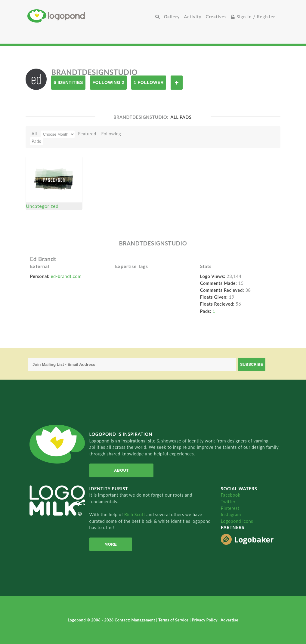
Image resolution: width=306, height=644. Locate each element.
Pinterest (230, 508)
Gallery (172, 17)
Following (111, 134)
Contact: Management (135, 620)
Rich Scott (135, 515)
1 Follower (149, 82)
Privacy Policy (205, 620)
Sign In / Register (253, 17)
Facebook (231, 495)
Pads (36, 141)
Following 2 (108, 82)
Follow (177, 83)
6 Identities (68, 82)
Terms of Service (174, 620)
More (111, 544)
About (121, 470)
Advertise (229, 620)
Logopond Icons (237, 521)
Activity (193, 17)
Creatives (216, 17)
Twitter (228, 502)
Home (90, 16)
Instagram (231, 515)
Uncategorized (42, 206)
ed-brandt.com (66, 276)
